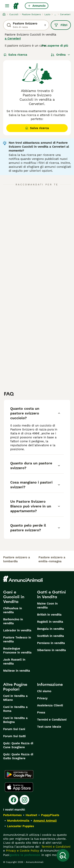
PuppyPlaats (50, 815)
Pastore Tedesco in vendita (17, 639)
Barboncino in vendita (13, 621)
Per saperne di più (55, 46)
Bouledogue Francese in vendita (17, 651)
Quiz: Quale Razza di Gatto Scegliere (18, 756)
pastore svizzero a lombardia (17, 559)
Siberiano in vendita (52, 650)
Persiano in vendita (51, 643)
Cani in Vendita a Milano (15, 698)
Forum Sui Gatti (14, 736)
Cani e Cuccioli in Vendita (14, 597)
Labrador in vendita (17, 630)
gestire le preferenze (25, 855)
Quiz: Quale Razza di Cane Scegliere (18, 745)
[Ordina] (61, 55)
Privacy (42, 698)
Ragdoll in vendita (50, 622)
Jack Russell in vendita (14, 662)
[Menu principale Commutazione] (7, 6)
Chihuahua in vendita (13, 610)
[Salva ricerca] (63, 855)
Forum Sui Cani (14, 729)
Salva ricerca (15, 55)
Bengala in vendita (51, 629)
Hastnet (31, 815)
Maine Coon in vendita (47, 606)
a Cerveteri (13, 38)
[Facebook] (13, 800)
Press (41, 712)
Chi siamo (44, 691)
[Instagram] (24, 800)
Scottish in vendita (51, 636)
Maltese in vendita (17, 671)
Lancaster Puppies (21, 826)
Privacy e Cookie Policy (22, 851)
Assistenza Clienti (50, 705)
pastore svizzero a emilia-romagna (52, 559)
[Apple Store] (19, 787)
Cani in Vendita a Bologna (15, 720)
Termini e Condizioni (52, 720)
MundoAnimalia (18, 821)
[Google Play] (19, 774)
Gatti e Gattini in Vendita (52, 594)
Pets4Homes (12, 815)
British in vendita (49, 615)
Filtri (61, 25)
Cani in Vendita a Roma (15, 709)
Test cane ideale (49, 727)
